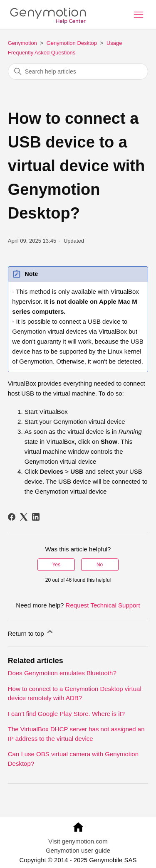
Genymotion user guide (78, 850)
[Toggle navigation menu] (139, 15)
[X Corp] (24, 517)
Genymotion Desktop (72, 43)
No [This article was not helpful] (100, 565)
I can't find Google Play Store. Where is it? (66, 714)
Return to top (31, 632)
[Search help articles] (78, 71)
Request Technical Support (103, 605)
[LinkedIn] (36, 517)
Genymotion (22, 43)
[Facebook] (12, 517)
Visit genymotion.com (78, 841)
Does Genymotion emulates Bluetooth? (62, 673)
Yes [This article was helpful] (57, 565)
